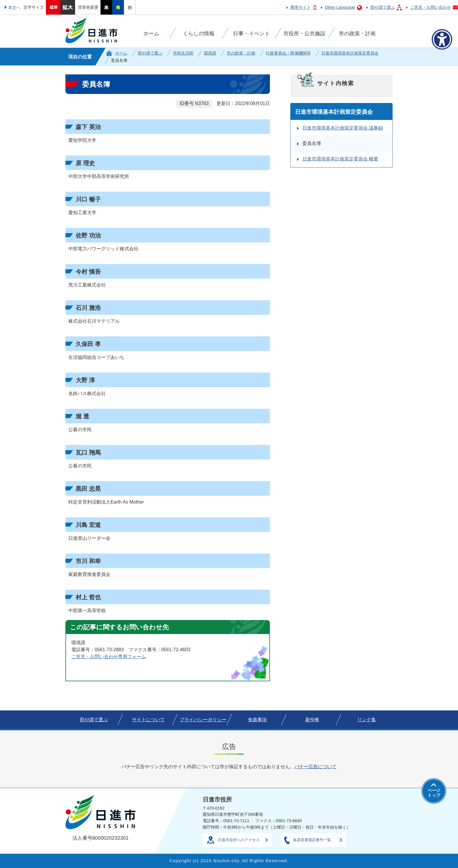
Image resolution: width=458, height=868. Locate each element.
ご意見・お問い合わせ (431, 7)
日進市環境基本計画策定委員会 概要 (340, 159)
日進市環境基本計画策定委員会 (350, 53)
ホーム (121, 53)
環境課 (210, 53)
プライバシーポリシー (203, 720)
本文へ (14, 8)
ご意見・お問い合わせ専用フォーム (109, 657)
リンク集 (367, 720)
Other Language (340, 7)
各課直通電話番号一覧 (312, 840)
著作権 (312, 720)
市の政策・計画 (241, 53)
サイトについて (148, 720)
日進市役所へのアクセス (239, 840)
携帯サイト (301, 7)
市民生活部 (183, 53)
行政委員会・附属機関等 (288, 53)
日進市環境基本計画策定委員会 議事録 (343, 128)
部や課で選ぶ (383, 7)
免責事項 (257, 720)
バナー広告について (315, 767)
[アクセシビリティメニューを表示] (442, 39)
